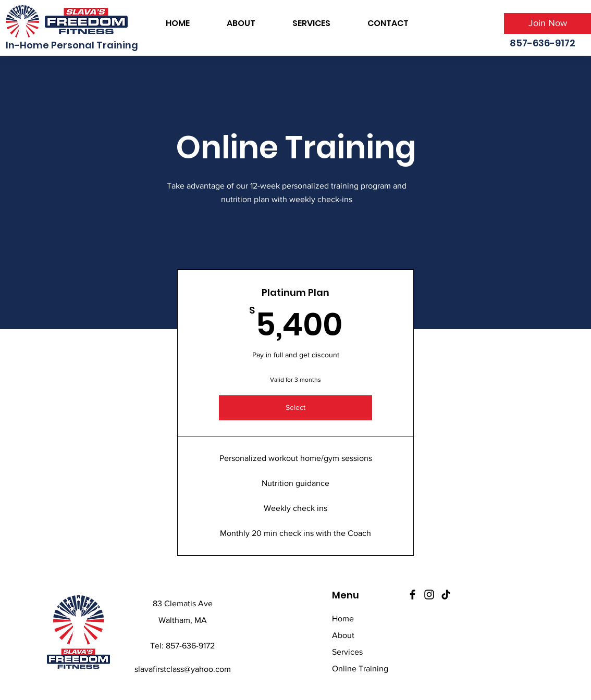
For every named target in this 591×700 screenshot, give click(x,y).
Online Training (360, 668)
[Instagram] (429, 595)
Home (343, 618)
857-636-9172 (190, 646)
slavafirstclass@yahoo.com (183, 669)
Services (347, 652)
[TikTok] (446, 595)
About (343, 635)
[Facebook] (413, 595)
